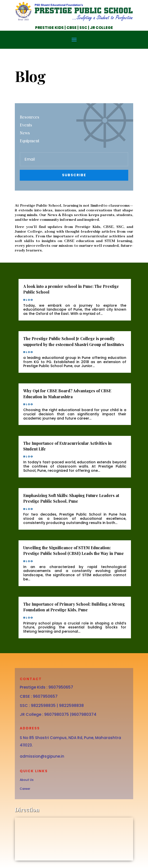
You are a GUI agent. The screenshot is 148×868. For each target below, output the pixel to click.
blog (28, 300)
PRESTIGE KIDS (49, 28)
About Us (27, 780)
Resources (30, 117)
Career (25, 789)
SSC (83, 28)
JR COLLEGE (101, 28)
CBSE (71, 28)
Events (26, 125)
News (25, 133)
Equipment (30, 141)
